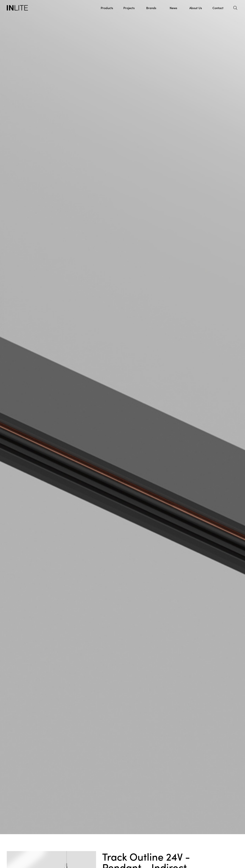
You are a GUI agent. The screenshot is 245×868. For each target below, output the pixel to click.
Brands (151, 8)
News (173, 8)
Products (107, 8)
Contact (218, 8)
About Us (196, 8)
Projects (129, 8)
